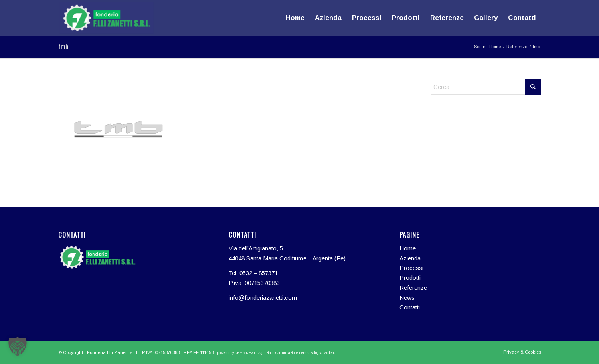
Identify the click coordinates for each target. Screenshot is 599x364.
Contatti (410, 307)
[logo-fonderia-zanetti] (107, 18)
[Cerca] (486, 87)
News (407, 298)
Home (408, 248)
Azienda (410, 258)
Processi (411, 268)
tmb (63, 47)
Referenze (413, 288)
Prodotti (410, 278)
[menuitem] (295, 18)
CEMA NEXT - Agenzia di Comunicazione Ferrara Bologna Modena (285, 353)
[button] (18, 346)
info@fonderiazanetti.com (263, 298)
